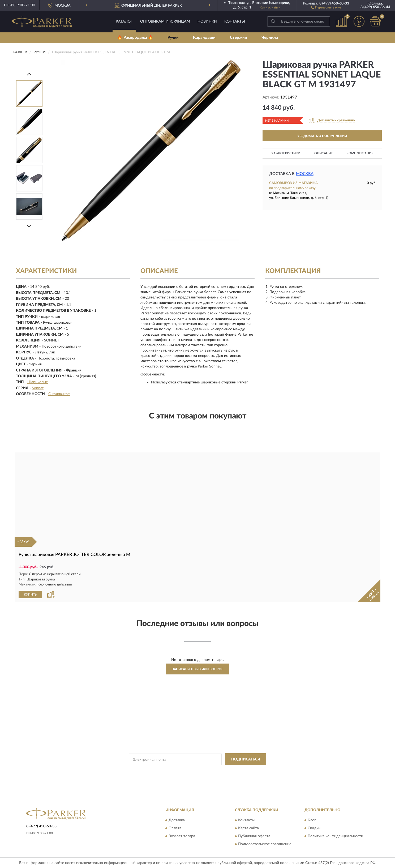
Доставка (177, 820)
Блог (312, 820)
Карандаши (204, 38)
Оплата (175, 828)
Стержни (239, 38)
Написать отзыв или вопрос (197, 669)
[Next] (29, 226)
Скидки (314, 828)
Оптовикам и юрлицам (165, 22)
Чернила (270, 38)
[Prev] (29, 74)
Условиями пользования (244, 771)
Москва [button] (305, 174)
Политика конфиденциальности (335, 836)
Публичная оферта (254, 836)
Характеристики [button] (286, 153)
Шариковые (38, 382)
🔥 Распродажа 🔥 (135, 38)
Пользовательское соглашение (265, 844)
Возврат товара (182, 836)
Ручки (173, 38)
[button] (326, 7)
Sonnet (38, 388)
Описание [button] (323, 153)
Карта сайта (248, 828)
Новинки (207, 22)
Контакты (235, 22)
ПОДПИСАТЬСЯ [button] (246, 759)
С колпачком (59, 394)
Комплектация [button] (360, 153)
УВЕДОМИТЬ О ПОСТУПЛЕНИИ (322, 136)
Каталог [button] (124, 22)
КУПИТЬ (30, 594)
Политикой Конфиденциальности (197, 771)
